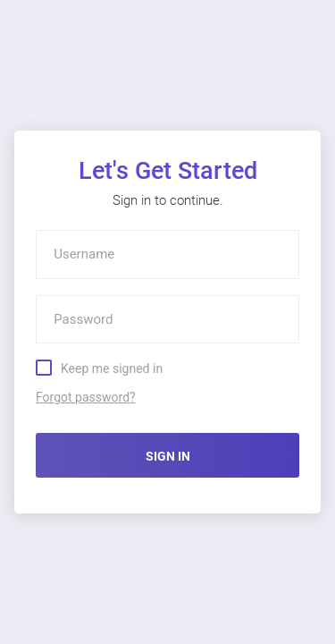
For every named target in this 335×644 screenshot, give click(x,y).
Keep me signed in (112, 368)
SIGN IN (168, 456)
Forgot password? (86, 397)
